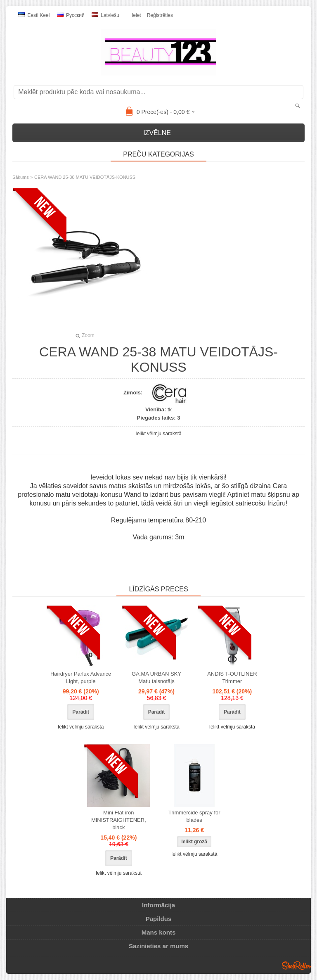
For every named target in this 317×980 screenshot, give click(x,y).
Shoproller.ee (296, 966)
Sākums (21, 177)
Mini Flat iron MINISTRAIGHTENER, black (119, 820)
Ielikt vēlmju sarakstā (158, 434)
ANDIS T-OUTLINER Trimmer (232, 677)
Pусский (71, 15)
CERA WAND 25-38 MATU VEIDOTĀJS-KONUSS (85, 177)
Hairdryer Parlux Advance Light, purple (81, 677)
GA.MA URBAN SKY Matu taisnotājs (156, 677)
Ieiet (136, 15)
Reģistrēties (160, 15)
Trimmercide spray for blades (194, 816)
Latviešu (105, 15)
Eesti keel (34, 15)
